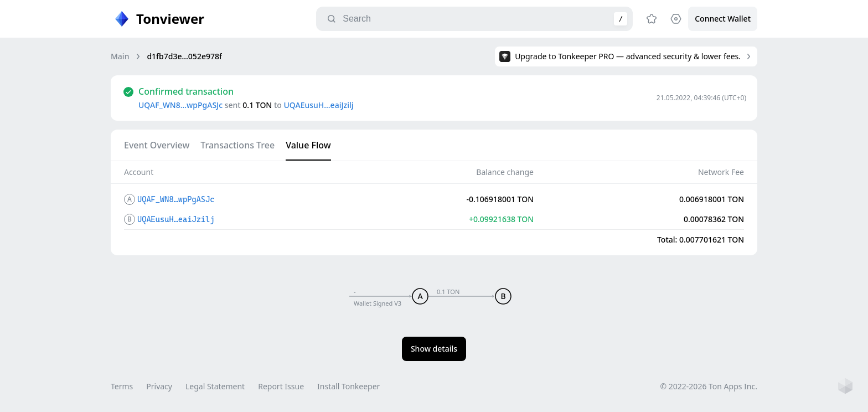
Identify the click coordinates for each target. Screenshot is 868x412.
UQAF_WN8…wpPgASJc (180, 105)
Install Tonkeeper (348, 386)
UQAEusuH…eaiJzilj (318, 105)
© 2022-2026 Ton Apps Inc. (709, 386)
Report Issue (281, 386)
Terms (122, 386)
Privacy (159, 386)
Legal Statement (215, 386)
